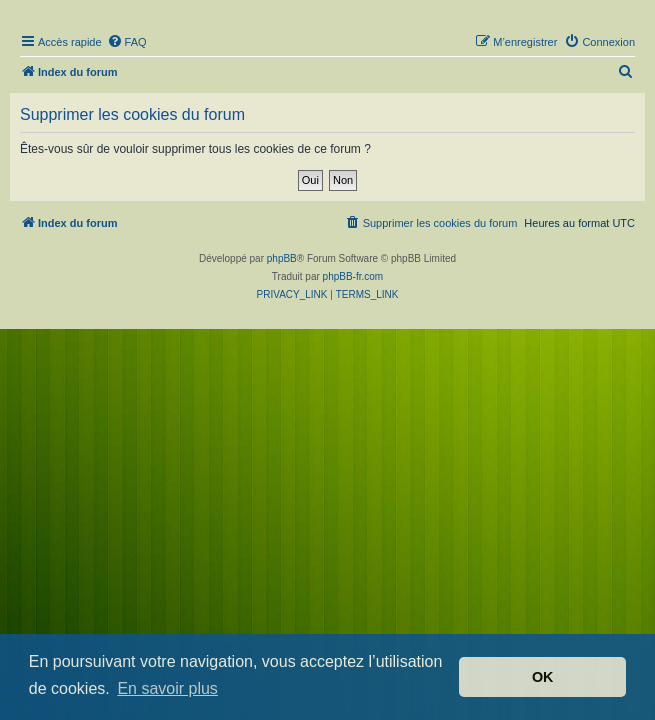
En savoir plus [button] (167, 688)
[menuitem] (127, 42)
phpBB (282, 258)
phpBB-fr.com (353, 276)
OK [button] (543, 677)
